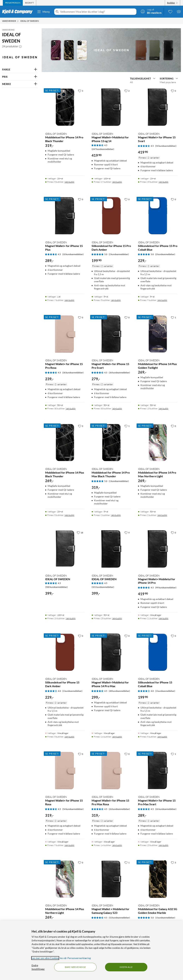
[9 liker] (127, 533)
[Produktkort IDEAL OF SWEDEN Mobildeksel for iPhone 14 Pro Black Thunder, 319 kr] (65, 131)
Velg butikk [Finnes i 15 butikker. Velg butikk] (163, 409)
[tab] (13, 3)
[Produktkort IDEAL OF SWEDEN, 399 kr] (65, 570)
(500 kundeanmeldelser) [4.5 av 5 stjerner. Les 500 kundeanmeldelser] (56, 587)
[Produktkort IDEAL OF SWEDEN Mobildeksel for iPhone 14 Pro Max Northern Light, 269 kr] (158, 465)
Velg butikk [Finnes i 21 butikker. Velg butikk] (163, 618)
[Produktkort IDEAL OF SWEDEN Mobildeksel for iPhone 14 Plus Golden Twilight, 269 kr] (158, 358)
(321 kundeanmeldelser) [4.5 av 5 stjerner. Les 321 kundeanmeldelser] (103, 587)
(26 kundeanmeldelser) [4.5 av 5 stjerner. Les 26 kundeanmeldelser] (119, 809)
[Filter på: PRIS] (20, 77)
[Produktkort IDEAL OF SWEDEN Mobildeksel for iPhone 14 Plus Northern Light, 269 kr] (65, 902)
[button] (20, 46)
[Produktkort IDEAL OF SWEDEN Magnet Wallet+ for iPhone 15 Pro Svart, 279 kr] (111, 358)
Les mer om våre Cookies (45, 958)
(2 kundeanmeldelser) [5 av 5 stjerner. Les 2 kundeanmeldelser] (119, 254)
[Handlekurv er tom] (179, 11)
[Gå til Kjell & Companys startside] (18, 12)
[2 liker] (127, 91)
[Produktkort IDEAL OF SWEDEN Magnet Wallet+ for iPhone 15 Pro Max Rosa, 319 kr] (111, 794)
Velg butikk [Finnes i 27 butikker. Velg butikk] (117, 182)
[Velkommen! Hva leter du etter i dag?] (98, 12)
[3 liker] (81, 91)
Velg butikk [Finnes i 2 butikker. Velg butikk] (116, 515)
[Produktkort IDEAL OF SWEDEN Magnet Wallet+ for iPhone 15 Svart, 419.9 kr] (158, 131)
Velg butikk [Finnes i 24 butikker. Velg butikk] (117, 737)
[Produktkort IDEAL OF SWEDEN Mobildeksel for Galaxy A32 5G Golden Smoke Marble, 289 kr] (158, 902)
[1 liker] (173, 317)
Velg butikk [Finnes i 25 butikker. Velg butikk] (117, 618)
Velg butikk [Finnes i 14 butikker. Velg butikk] (117, 845)
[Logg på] (151, 11)
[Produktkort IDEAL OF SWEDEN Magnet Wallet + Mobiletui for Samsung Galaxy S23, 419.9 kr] (111, 902)
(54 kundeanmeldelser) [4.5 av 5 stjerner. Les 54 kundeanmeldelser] (166, 146)
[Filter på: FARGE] (20, 70)
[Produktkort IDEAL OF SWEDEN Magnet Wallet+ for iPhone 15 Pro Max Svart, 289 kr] (158, 794)
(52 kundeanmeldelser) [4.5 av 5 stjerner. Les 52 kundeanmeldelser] (119, 918)
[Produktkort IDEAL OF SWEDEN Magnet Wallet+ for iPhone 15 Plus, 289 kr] (65, 244)
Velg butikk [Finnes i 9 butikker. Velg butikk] (162, 300)
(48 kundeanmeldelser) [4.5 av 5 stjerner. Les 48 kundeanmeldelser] (119, 691)
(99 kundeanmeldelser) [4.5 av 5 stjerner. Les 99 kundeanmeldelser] (166, 588)
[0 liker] (173, 91)
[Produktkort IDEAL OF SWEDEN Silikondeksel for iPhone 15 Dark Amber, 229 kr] (65, 681)
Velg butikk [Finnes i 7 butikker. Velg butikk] (69, 300)
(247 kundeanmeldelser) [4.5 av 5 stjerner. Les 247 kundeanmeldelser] (103, 149)
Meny (43, 12)
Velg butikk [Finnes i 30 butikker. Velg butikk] (71, 409)
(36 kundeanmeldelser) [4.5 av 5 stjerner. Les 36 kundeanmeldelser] (73, 373)
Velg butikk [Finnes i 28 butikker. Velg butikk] (163, 182)
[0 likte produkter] (170, 11)
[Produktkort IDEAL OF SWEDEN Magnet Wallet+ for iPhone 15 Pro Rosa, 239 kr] (65, 358)
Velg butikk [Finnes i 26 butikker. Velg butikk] (71, 618)
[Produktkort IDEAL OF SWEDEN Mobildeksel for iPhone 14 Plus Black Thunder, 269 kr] (65, 465)
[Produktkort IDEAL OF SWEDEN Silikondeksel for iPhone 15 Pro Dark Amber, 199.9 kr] (111, 244)
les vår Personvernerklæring (75, 958)
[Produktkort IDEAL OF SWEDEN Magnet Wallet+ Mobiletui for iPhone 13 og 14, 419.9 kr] (111, 131)
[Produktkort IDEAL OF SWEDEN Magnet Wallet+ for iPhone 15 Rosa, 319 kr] (65, 794)
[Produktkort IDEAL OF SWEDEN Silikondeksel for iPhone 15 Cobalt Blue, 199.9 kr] (158, 681)
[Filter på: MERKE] (20, 84)
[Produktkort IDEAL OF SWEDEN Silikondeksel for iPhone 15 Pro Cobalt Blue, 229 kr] (158, 244)
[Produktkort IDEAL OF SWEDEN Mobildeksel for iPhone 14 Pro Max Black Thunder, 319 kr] (111, 465)
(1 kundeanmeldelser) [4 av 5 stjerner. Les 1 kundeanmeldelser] (72, 691)
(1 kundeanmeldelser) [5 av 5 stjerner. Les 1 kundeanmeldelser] (119, 481)
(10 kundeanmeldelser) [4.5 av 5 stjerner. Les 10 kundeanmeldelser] (73, 254)
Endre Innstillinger (38, 967)
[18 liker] (80, 533)
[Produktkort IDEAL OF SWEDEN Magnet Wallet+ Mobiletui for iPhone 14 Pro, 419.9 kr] (158, 570)
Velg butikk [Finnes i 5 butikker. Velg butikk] (69, 182)
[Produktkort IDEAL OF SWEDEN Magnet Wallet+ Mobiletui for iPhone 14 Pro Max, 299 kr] (111, 681)
